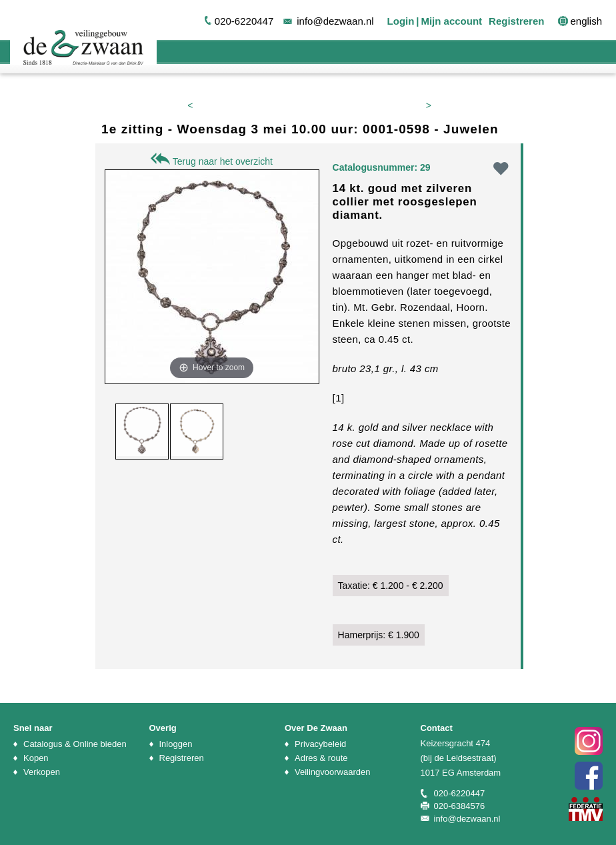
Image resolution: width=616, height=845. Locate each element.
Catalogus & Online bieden (75, 744)
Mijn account (451, 21)
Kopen (36, 758)
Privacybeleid (320, 744)
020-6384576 (460, 806)
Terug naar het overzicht (212, 161)
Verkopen (42, 772)
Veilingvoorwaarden (332, 772)
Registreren (516, 21)
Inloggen (176, 744)
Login (401, 21)
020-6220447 (244, 21)
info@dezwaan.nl (335, 21)
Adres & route (321, 758)
